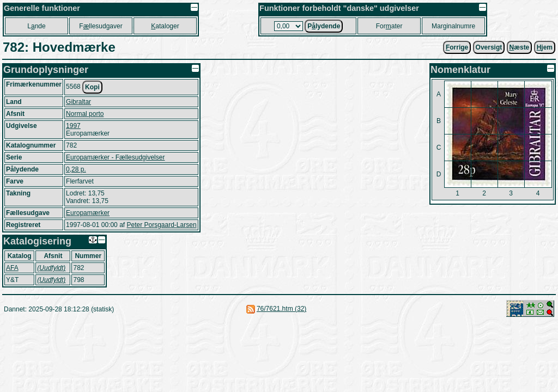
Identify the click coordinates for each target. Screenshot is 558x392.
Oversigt (489, 47)
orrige (457, 47)
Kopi (92, 87)
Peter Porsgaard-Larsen (161, 225)
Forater (389, 26)
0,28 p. (76, 169)
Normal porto (85, 114)
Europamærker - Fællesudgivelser (115, 157)
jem (545, 47)
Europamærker (88, 213)
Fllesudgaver (101, 26)
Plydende (324, 26)
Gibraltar (78, 102)
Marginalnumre (453, 26)
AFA (12, 268)
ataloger (165, 26)
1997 (73, 126)
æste (520, 47)
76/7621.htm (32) (281, 309)
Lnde (36, 26)
